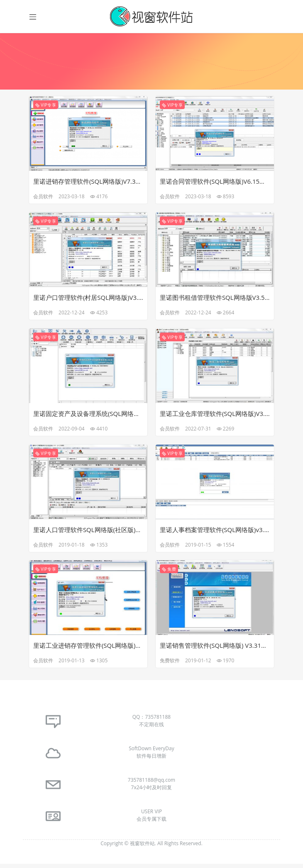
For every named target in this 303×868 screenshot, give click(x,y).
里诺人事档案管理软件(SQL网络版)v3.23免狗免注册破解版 (215, 532)
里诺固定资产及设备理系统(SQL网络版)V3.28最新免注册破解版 (88, 416)
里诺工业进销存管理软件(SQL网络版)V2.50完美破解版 (88, 649)
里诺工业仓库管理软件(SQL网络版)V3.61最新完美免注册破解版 (215, 416)
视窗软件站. (144, 847)
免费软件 (170, 664)
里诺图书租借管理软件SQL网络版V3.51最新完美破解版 (215, 299)
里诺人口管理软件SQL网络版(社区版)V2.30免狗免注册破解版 (88, 532)
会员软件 (44, 198)
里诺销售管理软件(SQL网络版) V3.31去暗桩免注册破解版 (215, 649)
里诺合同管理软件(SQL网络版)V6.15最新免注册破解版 (215, 183)
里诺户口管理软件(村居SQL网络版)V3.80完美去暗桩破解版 (88, 299)
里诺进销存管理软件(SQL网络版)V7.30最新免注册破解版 (88, 183)
